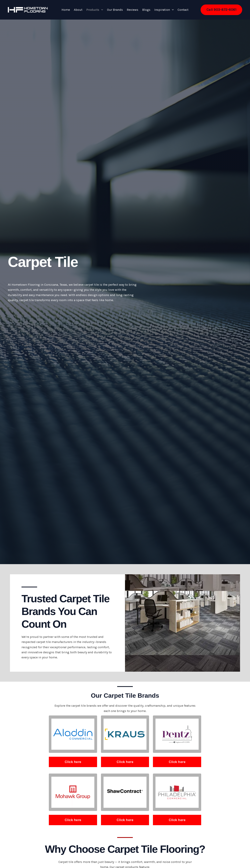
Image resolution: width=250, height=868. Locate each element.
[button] (101, 10)
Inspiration (164, 10)
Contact (183, 10)
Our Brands (115, 10)
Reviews (133, 10)
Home (66, 10)
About (78, 10)
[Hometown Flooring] (28, 9)
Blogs (146, 10)
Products (95, 10)
